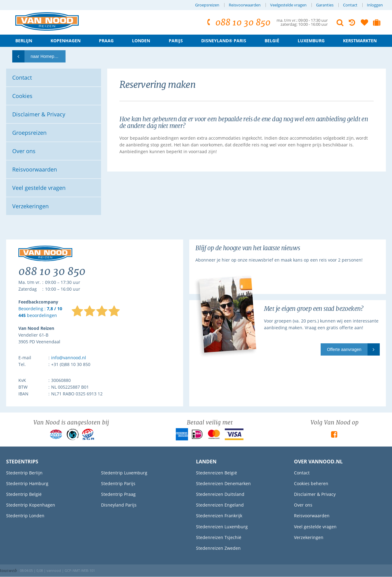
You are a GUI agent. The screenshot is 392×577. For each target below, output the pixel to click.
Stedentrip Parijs (118, 483)
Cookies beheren (311, 483)
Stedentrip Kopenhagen (31, 505)
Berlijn (24, 41)
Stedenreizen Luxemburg (222, 527)
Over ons (303, 505)
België (272, 41)
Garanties (325, 5)
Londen (141, 41)
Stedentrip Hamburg (27, 483)
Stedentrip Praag (118, 494)
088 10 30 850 (238, 23)
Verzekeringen (309, 537)
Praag (106, 41)
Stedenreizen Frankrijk (219, 516)
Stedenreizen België (217, 473)
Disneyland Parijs (119, 505)
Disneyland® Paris (224, 41)
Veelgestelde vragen (288, 5)
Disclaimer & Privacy (315, 494)
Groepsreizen (207, 5)
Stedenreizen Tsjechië (219, 537)
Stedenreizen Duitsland (220, 494)
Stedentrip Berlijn (24, 473)
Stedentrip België (24, 494)
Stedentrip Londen (25, 516)
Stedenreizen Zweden (218, 548)
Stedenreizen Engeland (220, 505)
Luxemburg (311, 41)
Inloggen (375, 5)
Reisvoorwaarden (245, 5)
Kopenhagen (66, 41)
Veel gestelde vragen (315, 527)
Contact (350, 5)
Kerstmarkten (360, 41)
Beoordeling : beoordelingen (40, 312)
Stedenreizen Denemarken (223, 483)
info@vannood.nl (69, 358)
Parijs (176, 41)
